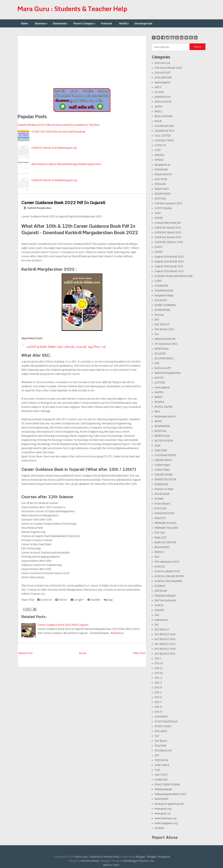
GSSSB (158, 252)
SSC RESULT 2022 (165, 639)
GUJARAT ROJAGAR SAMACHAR (174, 276)
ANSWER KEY (163, 97)
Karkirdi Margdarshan (39, 208)
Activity (159, 92)
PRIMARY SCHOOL (166, 523)
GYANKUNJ (161, 286)
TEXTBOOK (161, 760)
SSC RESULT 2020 (165, 634)
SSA (157, 615)
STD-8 (158, 707)
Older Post (139, 653)
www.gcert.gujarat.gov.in (169, 804)
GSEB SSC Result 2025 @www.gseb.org (54, 148)
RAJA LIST (160, 538)
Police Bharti (162, 504)
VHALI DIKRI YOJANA (167, 785)
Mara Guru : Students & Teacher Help (72, 9)
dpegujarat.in (162, 165)
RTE (157, 557)
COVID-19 (160, 145)
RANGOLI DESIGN (165, 542)
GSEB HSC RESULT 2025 (169, 242)
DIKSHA (159, 155)
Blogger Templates (159, 857)
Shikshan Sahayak (165, 596)
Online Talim (162, 470)
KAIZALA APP (163, 368)
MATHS (159, 392)
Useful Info (161, 780)
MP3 (157, 412)
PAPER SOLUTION (165, 479)
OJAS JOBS (161, 450)
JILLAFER (160, 354)
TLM (157, 770)
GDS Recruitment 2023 (168, 203)
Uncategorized (143, 23)
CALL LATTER (163, 136)
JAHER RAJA (162, 349)
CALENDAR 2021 (164, 126)
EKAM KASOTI (163, 174)
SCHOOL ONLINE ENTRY (169, 576)
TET (157, 755)
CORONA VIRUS (164, 141)
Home (24, 23)
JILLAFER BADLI (164, 358)
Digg (108, 600)
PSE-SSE (160, 533)
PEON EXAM (162, 494)
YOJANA (159, 828)
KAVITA (159, 378)
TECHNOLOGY (163, 751)
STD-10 (159, 663)
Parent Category (85, 23)
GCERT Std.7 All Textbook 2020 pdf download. (59, 132)
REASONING (162, 547)
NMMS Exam (162, 436)
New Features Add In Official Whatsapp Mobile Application (66, 164)
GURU (158, 281)
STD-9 (158, 712)
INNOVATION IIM (165, 339)
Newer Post (26, 653)
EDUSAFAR (161, 170)
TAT (157, 736)
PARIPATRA (161, 484)
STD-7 (158, 702)
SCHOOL (160, 567)
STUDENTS (161, 717)
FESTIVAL (160, 199)
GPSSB (159, 218)
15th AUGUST (163, 73)
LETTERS (160, 383)
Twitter (61, 600)
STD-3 (158, 683)
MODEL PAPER (163, 407)
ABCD (158, 87)
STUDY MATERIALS (166, 722)
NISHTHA (160, 431)
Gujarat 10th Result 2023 (169, 262)
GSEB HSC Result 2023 (168, 233)
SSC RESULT (162, 630)
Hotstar (159, 315)
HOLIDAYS (161, 300)
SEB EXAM (161, 591)
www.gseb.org (163, 809)
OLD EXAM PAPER (165, 455)
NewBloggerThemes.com (139, 861)
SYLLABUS (161, 731)
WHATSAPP (162, 799)
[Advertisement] (82, 61)
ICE (157, 334)
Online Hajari (162, 465)
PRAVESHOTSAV (164, 513)
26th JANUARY (163, 78)
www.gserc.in (162, 814)
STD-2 (158, 678)
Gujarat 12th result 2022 (169, 266)
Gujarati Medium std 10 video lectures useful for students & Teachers (59, 125)
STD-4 (158, 688)
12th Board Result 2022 (168, 68)
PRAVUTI (160, 518)
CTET (158, 150)
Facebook (45, 600)
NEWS (158, 421)
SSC (157, 625)
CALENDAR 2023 (164, 131)
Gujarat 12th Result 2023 (169, 271)
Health (124, 23)
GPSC (158, 213)
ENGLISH (160, 184)
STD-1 (158, 659)
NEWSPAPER (162, 426)
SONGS (159, 605)
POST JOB (160, 509)
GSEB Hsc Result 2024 (168, 237)
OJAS (157, 446)
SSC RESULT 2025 (165, 654)
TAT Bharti (161, 741)
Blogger (141, 857)
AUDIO (159, 107)
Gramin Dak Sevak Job (168, 223)
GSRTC (159, 247)
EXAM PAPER (162, 194)
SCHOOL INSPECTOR (167, 571)
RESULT (159, 552)
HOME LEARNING (165, 305)
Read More (117, 633)
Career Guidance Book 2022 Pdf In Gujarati (63, 202)
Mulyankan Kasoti (165, 417)
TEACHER (160, 746)
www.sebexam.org (165, 818)
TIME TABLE (162, 765)
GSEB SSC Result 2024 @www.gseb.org (54, 180)
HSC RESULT (162, 325)
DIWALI (159, 160)
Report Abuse (165, 837)
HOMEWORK (162, 310)
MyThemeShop (90, 861)
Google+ (77, 600)
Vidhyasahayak (163, 789)
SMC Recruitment (165, 601)
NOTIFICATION (164, 441)
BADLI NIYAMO (164, 116)
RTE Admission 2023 (167, 562)
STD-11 (158, 668)
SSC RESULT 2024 (165, 649)
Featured (106, 23)
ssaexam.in (161, 620)
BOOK (158, 121)
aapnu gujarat (162, 82)
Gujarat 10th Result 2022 (169, 257)
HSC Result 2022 (164, 329)
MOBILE (159, 402)
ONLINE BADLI (163, 460)
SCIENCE (160, 586)
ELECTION (161, 179)
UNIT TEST (161, 775)
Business (41, 23)
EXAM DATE (162, 189)
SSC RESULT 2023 (165, 644)
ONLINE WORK (164, 475)
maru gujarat (162, 387)
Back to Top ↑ (112, 865)
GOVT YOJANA (163, 208)
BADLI (158, 111)
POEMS (159, 499)
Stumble (94, 600)
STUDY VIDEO (163, 726)
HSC (157, 320)
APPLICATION (163, 102)
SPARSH (159, 610)
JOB (157, 363)
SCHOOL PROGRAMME (168, 581)
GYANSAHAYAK (164, 291)
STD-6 (158, 697)
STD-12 (159, 673)
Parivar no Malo (164, 489)
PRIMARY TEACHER (166, 528)
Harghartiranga (164, 295)
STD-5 (158, 693)
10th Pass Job (162, 63)
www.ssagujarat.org (166, 823)
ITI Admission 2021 (166, 344)
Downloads (61, 23)
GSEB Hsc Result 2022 (168, 228)
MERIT (159, 397)
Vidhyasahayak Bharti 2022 (170, 794)
